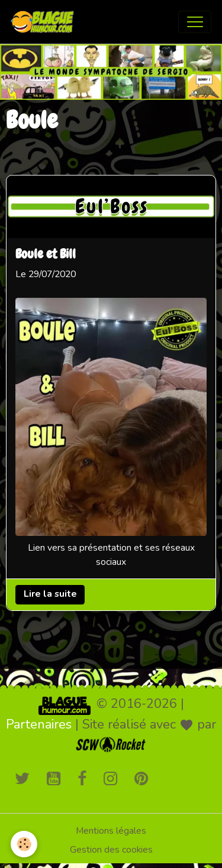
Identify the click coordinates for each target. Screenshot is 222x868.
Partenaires (39, 724)
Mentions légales (111, 831)
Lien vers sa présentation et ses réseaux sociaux (111, 555)
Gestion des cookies (111, 850)
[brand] (45, 22)
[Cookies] (24, 844)
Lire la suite (50, 594)
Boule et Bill (46, 255)
